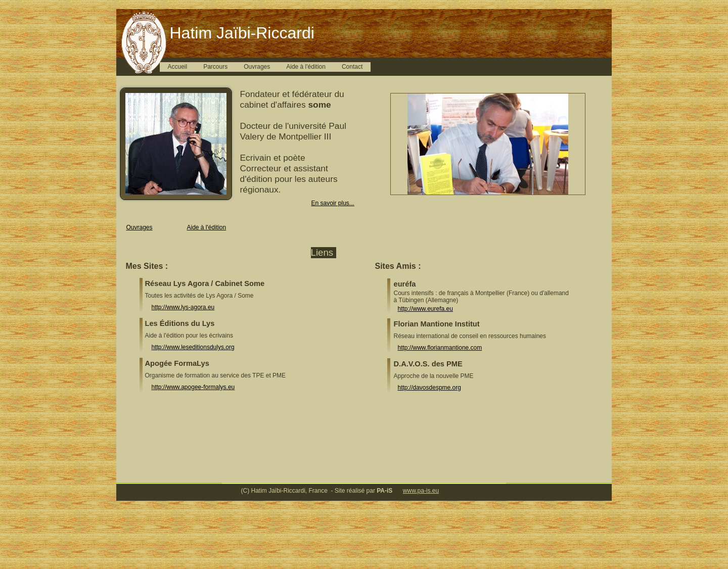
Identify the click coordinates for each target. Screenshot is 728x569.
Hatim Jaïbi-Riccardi (242, 33)
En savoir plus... (333, 203)
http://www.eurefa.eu (425, 309)
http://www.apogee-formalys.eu (193, 387)
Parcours (215, 67)
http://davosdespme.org (429, 388)
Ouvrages (257, 67)
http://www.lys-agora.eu (183, 307)
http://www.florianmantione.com (440, 348)
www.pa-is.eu (421, 491)
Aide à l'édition (306, 67)
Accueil (178, 67)
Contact (352, 67)
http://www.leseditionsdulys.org (193, 347)
